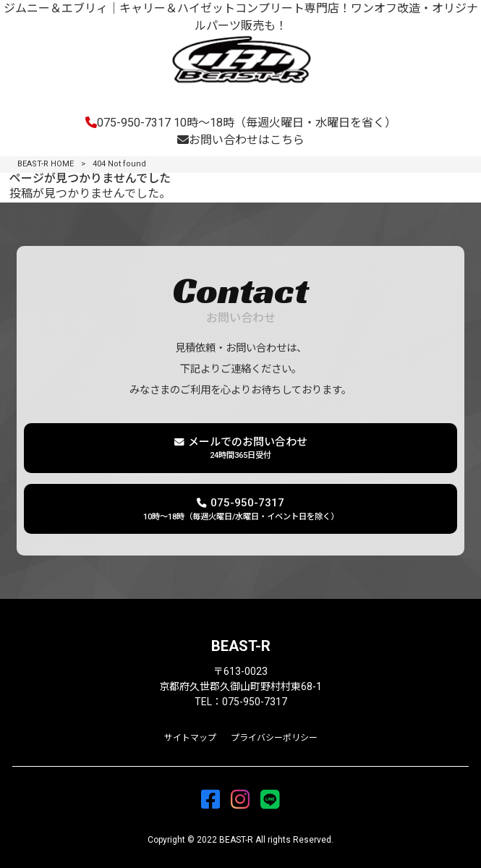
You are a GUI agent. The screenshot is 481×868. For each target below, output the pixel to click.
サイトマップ (190, 738)
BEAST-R (241, 646)
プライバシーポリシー (274, 738)
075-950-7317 (241, 123)
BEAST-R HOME (46, 164)
